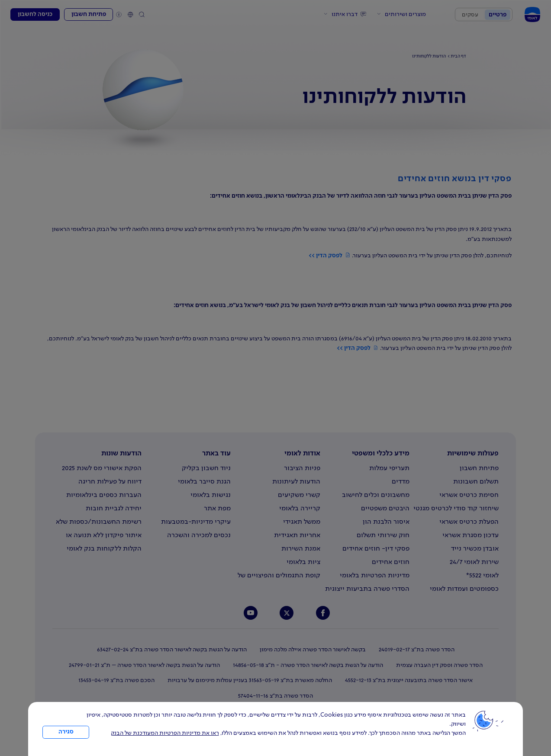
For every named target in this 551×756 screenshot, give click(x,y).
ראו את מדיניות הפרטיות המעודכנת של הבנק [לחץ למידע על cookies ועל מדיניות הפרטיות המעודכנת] (165, 733)
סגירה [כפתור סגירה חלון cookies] (66, 732)
